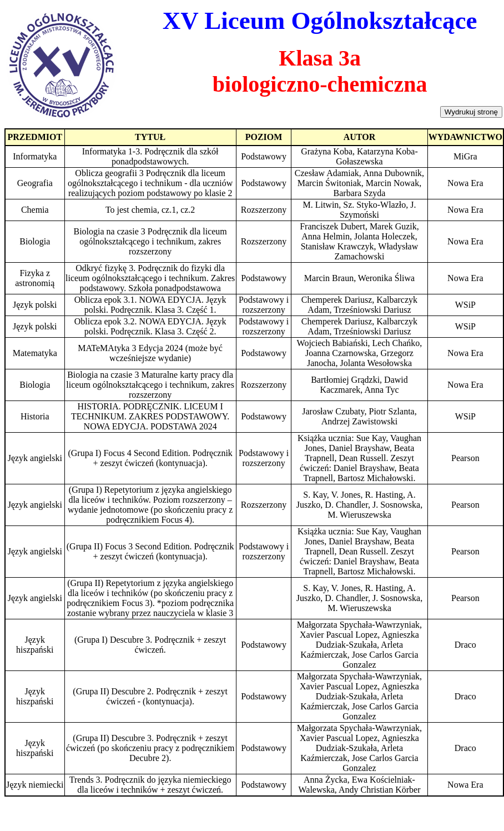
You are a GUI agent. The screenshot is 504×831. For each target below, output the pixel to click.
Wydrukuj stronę (471, 112)
